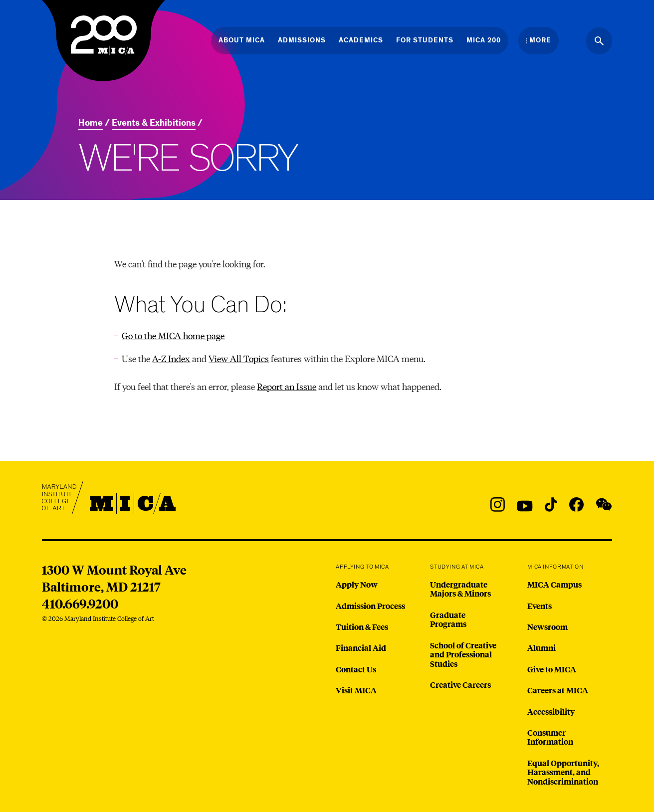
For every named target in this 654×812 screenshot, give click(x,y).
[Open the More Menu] (539, 40)
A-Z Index (171, 358)
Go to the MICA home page (173, 335)
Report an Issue (287, 386)
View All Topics (239, 358)
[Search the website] (599, 41)
